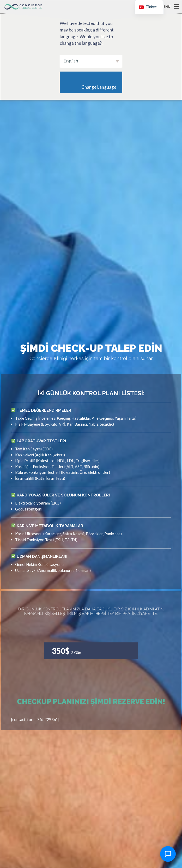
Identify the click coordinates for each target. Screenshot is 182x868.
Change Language (92, 87)
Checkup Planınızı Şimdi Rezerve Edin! (91, 702)
